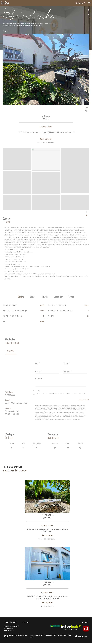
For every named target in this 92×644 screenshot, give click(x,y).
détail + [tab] (33, 297)
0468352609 (10, 395)
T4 (50, 24)
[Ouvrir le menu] (89, 3)
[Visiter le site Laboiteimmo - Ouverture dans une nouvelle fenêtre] (81, 637)
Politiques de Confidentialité (55, 419)
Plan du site (41, 636)
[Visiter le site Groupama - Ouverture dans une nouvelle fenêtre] (55, 626)
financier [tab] (45, 297)
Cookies (32, 637)
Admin (55, 636)
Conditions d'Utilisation (67, 419)
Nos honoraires (34, 636)
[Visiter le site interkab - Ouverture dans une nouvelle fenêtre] (71, 628)
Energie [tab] (71, 297)
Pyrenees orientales (31, 24)
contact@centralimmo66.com (16, 403)
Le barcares (40, 24)
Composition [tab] (58, 297)
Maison (46, 24)
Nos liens (60, 636)
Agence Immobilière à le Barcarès (11, 24)
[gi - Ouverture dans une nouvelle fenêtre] (86, 629)
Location (22, 24)
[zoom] (17, 169)
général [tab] (21, 297)
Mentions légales (49, 636)
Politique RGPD (66, 636)
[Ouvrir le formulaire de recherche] (81, 3)
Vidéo (86, 108)
